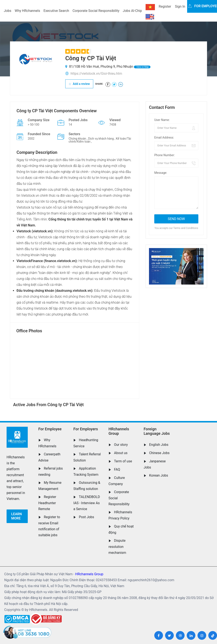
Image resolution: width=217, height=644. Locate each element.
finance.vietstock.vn (60, 261)
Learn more (17, 516)
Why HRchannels (27, 11)
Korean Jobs (159, 475)
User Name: (162, 120)
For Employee (50, 429)
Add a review (79, 84)
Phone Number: (165, 155)
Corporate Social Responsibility (96, 11)
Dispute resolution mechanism (117, 547)
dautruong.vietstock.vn (74, 291)
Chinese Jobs (159, 453)
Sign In (180, 6)
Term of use (123, 461)
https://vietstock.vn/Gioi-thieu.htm (96, 74)
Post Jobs (86, 517)
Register (165, 6)
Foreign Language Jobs (157, 431)
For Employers (86, 429)
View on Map (142, 67)
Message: (161, 173)
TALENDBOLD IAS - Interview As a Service (87, 503)
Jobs (8, 11)
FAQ (117, 469)
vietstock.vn (42, 231)
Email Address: (164, 137)
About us (121, 453)
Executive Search (56, 11)
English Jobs (159, 445)
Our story (121, 445)
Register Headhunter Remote (47, 503)
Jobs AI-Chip (132, 11)
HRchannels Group (119, 431)
